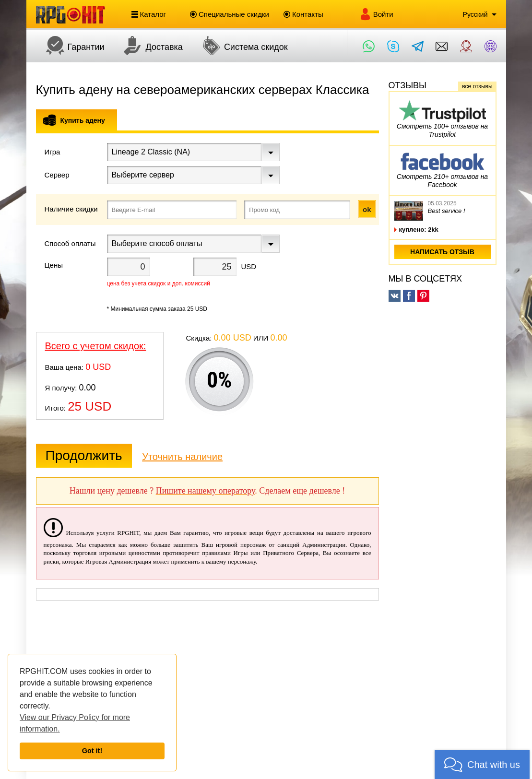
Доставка (148, 46)
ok (367, 209)
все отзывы (477, 86)
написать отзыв (442, 252)
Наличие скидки (71, 209)
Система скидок (240, 46)
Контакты (303, 14)
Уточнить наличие (182, 457)
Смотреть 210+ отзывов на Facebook (442, 169)
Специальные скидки (230, 14)
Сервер (57, 175)
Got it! (92, 751)
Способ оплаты (70, 243)
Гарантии (70, 46)
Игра (53, 152)
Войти (376, 14)
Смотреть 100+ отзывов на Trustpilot (442, 118)
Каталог (149, 14)
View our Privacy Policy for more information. (75, 723)
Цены (54, 265)
